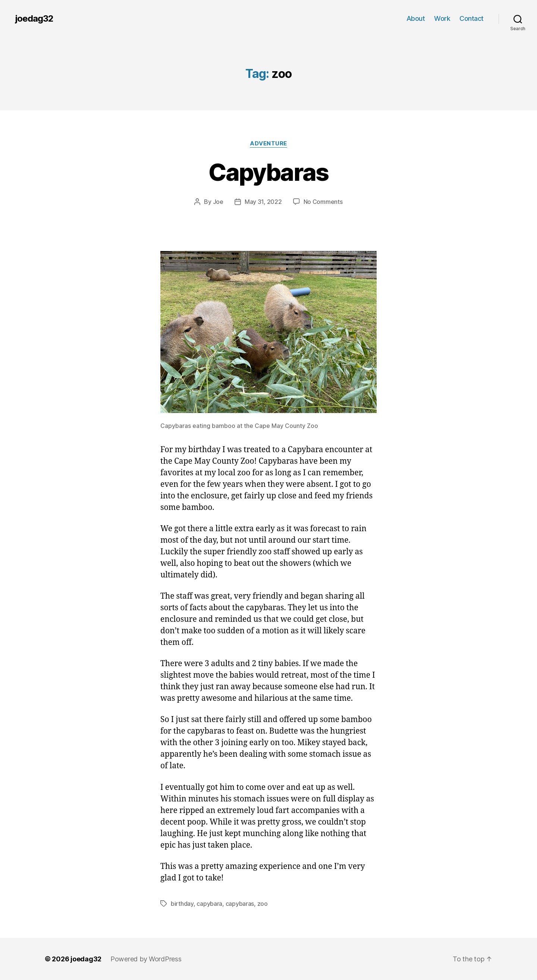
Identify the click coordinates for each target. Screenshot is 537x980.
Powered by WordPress (146, 959)
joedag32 (34, 19)
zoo (263, 904)
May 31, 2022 (263, 202)
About (416, 18)
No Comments (323, 202)
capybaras (240, 904)
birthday (182, 904)
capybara (209, 904)
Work (442, 18)
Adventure (268, 144)
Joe (218, 202)
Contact (472, 18)
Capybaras (268, 172)
